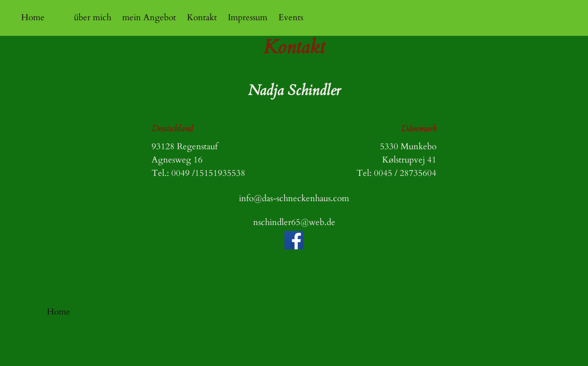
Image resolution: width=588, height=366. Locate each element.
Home (33, 17)
